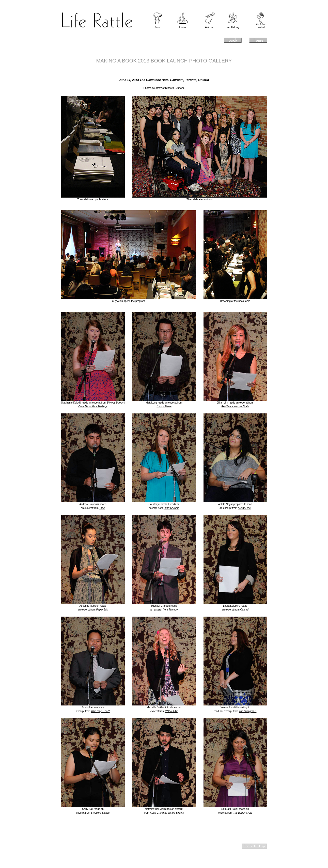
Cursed (244, 610)
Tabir (102, 508)
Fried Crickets (171, 508)
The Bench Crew (242, 813)
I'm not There (164, 406)
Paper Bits (102, 610)
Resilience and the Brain (235, 406)
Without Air (171, 711)
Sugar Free (244, 508)
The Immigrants (248, 711)
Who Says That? (100, 711)
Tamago (173, 610)
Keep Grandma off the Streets (167, 813)
